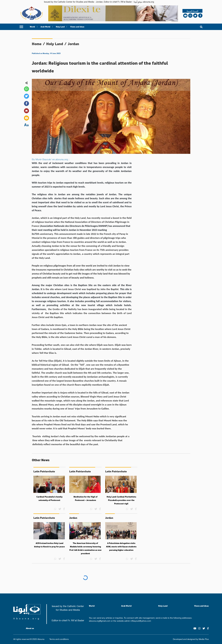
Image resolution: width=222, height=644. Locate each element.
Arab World (45, 27)
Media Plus (204, 639)
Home (37, 44)
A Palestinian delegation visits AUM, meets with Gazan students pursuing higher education (121, 547)
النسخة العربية (192, 11)
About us (30, 628)
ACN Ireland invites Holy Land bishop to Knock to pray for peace (49, 545)
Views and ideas (77, 27)
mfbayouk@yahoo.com (141, 621)
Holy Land (60, 27)
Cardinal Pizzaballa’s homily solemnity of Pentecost (49, 498)
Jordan (73, 44)
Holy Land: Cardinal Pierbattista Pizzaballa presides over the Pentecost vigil (121, 500)
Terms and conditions (59, 639)
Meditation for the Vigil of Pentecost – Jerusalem (85, 498)
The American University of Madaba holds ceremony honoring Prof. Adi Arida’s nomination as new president (85, 548)
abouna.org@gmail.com (100, 621)
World (32, 27)
